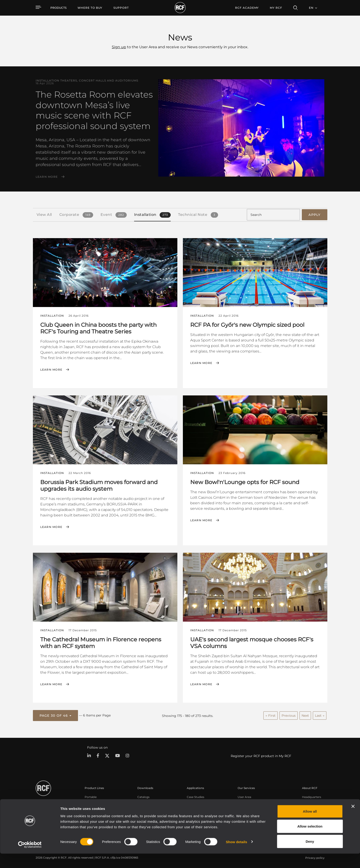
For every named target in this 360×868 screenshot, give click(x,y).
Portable (91, 795)
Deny (310, 856)
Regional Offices (313, 801)
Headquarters (312, 795)
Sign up (119, 47)
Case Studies (196, 795)
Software (144, 801)
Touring (90, 801)
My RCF (276, 8)
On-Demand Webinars (253, 813)
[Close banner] (353, 821)
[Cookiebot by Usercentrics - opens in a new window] (30, 859)
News (306, 813)
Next (305, 714)
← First (271, 714)
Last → (320, 714)
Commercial (93, 813)
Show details (237, 856)
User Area (244, 795)
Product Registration (252, 801)
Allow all (310, 826)
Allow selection (310, 841)
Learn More (47, 177)
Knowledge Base (249, 807)
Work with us (311, 807)
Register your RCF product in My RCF (261, 755)
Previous (289, 714)
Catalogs (143, 795)
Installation (92, 807)
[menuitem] (90, 8)
